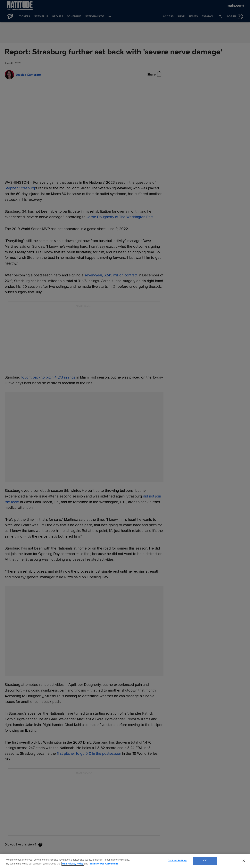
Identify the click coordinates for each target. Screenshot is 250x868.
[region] (125, 861)
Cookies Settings (177, 861)
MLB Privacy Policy (73, 864)
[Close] (244, 861)
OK (205, 861)
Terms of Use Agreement (104, 864)
